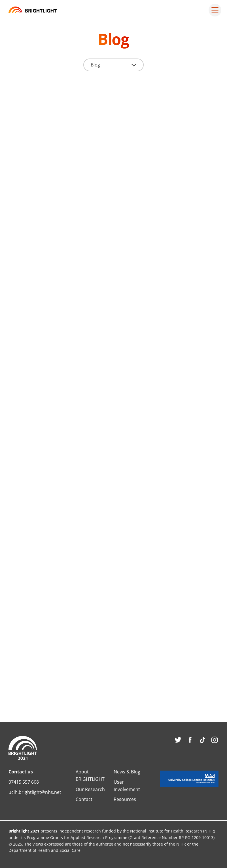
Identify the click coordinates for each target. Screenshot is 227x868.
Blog (132, 165)
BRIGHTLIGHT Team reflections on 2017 (157, 364)
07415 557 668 (24, 782)
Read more (32, 250)
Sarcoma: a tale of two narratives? (52, 364)
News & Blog (127, 772)
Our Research (90, 789)
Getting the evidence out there (55, 663)
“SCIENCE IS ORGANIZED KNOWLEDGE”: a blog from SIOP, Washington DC (58, 513)
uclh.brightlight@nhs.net (35, 792)
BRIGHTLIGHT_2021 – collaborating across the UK (55, 187)
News (24, 165)
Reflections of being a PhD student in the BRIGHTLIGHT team (167, 513)
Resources (125, 799)
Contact (84, 799)
